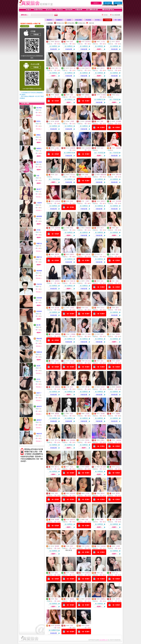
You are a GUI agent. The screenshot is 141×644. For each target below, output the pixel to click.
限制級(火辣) (60, 23)
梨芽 (71, 387)
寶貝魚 (87, 440)
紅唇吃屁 (58, 201)
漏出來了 (39, 189)
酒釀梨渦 (58, 334)
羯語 (56, 599)
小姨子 (87, 201)
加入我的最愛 (116, 15)
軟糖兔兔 (88, 573)
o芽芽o (57, 361)
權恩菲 (87, 467)
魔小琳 (38, 325)
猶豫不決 (39, 257)
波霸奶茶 (73, 148)
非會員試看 (53, 49)
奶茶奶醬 (39, 298)
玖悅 (38, 176)
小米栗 (118, 546)
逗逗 (102, 148)
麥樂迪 (38, 135)
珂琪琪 (72, 573)
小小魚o (103, 42)
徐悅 (56, 573)
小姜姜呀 (39, 203)
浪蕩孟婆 (88, 228)
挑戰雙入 (58, 281)
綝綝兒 (72, 254)
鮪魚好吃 (73, 493)
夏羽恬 (118, 493)
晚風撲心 (39, 148)
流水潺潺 (118, 201)
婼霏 (102, 334)
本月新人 (98, 20)
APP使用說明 (25, 26)
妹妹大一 (39, 393)
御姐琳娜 (39, 271)
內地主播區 (79, 20)
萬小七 (57, 467)
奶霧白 (103, 440)
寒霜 (71, 201)
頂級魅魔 (118, 148)
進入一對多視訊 (114, 99)
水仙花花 (88, 148)
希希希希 (39, 311)
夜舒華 (57, 254)
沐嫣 (117, 281)
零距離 (103, 414)
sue (101, 254)
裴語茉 (38, 366)
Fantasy (118, 467)
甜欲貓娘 (73, 440)
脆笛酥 (57, 546)
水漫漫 (72, 361)
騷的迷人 (58, 42)
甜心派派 (39, 162)
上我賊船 (73, 334)
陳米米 (103, 493)
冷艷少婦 (118, 175)
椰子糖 (87, 387)
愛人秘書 (103, 467)
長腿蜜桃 (118, 387)
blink (87, 308)
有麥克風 (91, 23)
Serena (102, 308)
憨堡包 (38, 121)
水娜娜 (118, 414)
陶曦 (102, 520)
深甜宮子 (103, 201)
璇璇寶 (57, 95)
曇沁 (102, 573)
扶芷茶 (103, 387)
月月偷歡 (118, 121)
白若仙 (87, 546)
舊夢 (102, 121)
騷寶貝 (118, 42)
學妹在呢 (39, 339)
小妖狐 (87, 414)
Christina (73, 175)
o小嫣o (57, 148)
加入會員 (108, 3)
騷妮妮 (72, 599)
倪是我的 (103, 546)
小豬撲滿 (118, 440)
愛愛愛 (57, 414)
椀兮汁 (103, 68)
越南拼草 (39, 406)
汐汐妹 (38, 230)
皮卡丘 (38, 379)
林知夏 (57, 121)
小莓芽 (72, 121)
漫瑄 (102, 361)
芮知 (71, 228)
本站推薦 (88, 20)
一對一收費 (117, 20)
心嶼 (71, 95)
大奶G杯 (88, 254)
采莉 (71, 546)
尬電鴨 (57, 520)
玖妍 (71, 467)
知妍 (71, 414)
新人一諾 (73, 68)
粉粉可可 (73, 520)
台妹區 (69, 20)
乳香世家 (58, 228)
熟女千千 (88, 68)
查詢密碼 (118, 3)
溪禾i (117, 308)
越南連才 (39, 420)
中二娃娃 (88, 334)
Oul (117, 573)
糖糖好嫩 (103, 175)
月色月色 (39, 284)
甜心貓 (57, 308)
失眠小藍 (73, 281)
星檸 (117, 254)
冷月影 (87, 493)
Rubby (118, 95)
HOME (106, 15)
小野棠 (87, 281)
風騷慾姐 (58, 387)
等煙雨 (118, 334)
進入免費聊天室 (99, 99)
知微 (87, 520)
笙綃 (71, 42)
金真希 (118, 361)
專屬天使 (39, 244)
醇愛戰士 (103, 599)
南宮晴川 (88, 42)
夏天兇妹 (118, 68)
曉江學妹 (39, 108)
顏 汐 (102, 228)
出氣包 (72, 308)
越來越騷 (88, 121)
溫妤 (117, 228)
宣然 (102, 281)
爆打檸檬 (118, 520)
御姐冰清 (39, 434)
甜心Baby (88, 361)
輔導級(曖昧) (71, 23)
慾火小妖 (58, 440)
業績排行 (50, 20)
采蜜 (56, 493)
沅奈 (56, 175)
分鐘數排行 (59, 20)
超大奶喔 (88, 599)
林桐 (87, 175)
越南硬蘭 (39, 216)
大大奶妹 (103, 95)
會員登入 (96, 3)
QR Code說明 (39, 26)
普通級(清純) (82, 23)
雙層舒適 (39, 352)
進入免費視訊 (53, 46)
